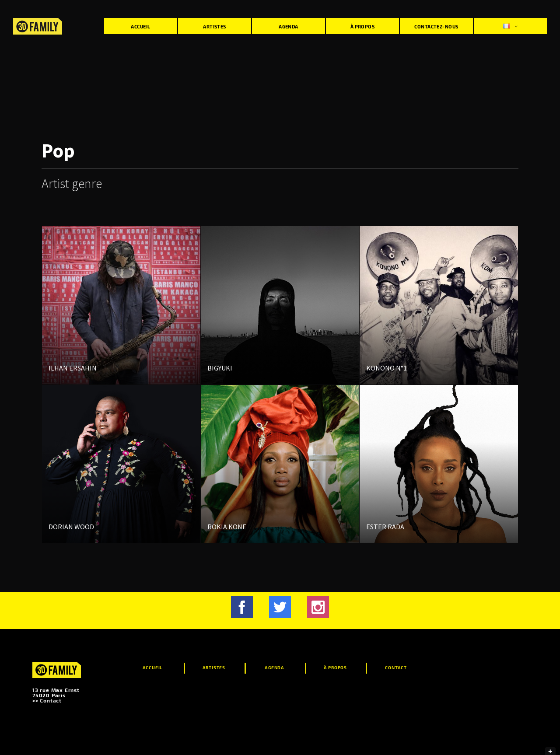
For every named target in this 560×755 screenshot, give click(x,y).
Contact (51, 700)
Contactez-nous (436, 26)
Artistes (215, 26)
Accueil (140, 26)
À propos (363, 26)
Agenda (289, 26)
